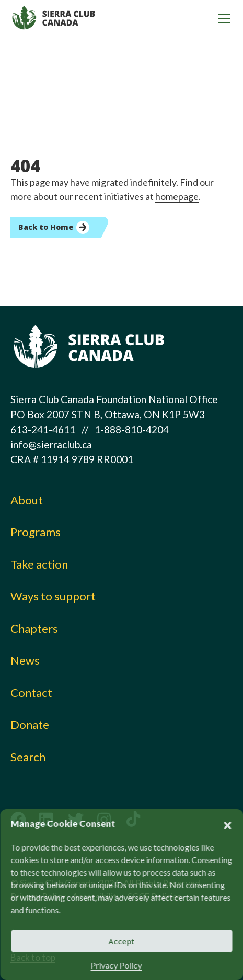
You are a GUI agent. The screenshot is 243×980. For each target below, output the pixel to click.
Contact (31, 693)
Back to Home (46, 227)
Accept (122, 941)
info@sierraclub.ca (51, 445)
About (27, 500)
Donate (30, 724)
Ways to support (53, 596)
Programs (36, 532)
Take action (39, 564)
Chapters (34, 628)
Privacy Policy (117, 965)
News (25, 660)
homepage (177, 196)
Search (28, 757)
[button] (227, 824)
